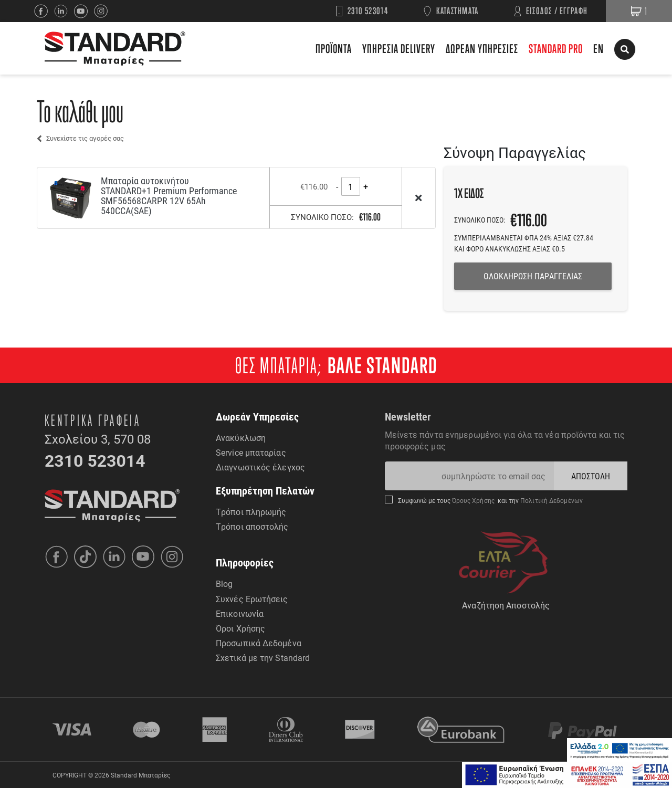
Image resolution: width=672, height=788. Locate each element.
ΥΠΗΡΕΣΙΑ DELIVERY (399, 49)
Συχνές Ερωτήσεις (252, 599)
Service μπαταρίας (251, 452)
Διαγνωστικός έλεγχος (260, 467)
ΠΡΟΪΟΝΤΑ (334, 49)
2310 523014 (368, 11)
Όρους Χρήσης (474, 500)
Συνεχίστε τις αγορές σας (85, 138)
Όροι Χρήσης (240, 628)
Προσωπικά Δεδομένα (259, 643)
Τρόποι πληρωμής (251, 512)
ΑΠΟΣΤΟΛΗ (591, 476)
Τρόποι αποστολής (252, 526)
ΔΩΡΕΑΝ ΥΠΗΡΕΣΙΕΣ (482, 49)
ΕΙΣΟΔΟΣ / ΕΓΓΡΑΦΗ (557, 11)
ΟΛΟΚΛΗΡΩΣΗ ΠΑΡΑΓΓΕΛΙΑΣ (533, 276)
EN (598, 49)
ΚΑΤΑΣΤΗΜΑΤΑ (458, 11)
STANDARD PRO (556, 49)
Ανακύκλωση (241, 438)
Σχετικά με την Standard (263, 658)
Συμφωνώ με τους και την (490, 500)
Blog (224, 584)
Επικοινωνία (240, 613)
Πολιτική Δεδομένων (551, 500)
